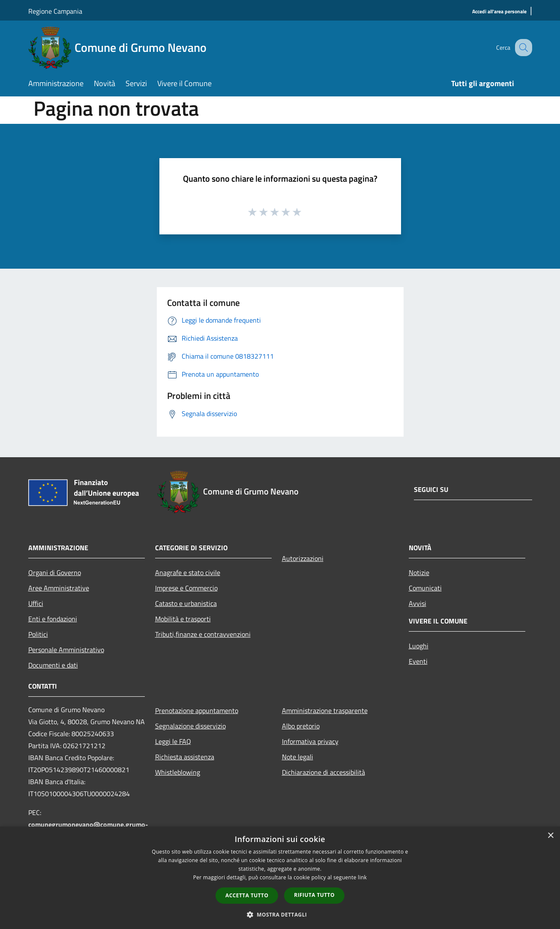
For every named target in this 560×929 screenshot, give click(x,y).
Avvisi (418, 603)
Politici (38, 634)
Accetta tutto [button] (247, 895)
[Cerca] (522, 48)
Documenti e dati (53, 665)
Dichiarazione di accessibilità (323, 772)
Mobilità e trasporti (183, 619)
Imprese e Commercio (186, 588)
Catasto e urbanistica (186, 603)
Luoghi (419, 646)
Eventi (418, 661)
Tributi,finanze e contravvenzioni (203, 634)
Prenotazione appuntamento (197, 710)
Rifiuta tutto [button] (314, 895)
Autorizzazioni (303, 558)
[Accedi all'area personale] (499, 12)
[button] (280, 914)
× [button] (550, 836)
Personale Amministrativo (66, 650)
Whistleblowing (178, 772)
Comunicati (425, 588)
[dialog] (280, 878)
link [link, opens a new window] (362, 877)
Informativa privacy (310, 741)
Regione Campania (55, 11)
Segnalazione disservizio (190, 726)
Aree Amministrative (59, 588)
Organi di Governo (55, 572)
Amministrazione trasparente (325, 710)
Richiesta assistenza (185, 757)
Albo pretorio (301, 726)
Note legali (298, 757)
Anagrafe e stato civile (188, 572)
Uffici (36, 603)
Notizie (419, 572)
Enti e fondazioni (53, 619)
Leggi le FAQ (173, 741)
